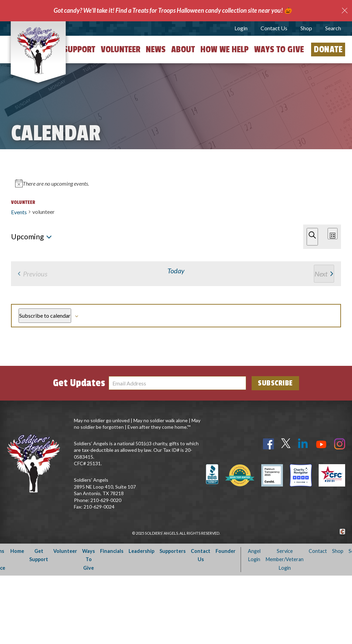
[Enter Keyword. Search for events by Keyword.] (112, 211)
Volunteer (120, 50)
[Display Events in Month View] (316, 211)
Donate (328, 50)
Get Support (72, 50)
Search (333, 28)
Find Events (236, 211)
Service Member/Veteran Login (285, 628)
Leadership (141, 619)
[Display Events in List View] (286, 211)
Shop (306, 28)
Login (241, 28)
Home (17, 619)
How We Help (224, 50)
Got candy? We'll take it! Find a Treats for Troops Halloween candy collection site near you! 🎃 (173, 10)
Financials (112, 619)
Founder (225, 619)
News (156, 50)
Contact (318, 619)
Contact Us (274, 28)
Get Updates (79, 451)
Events (19, 181)
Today (42, 244)
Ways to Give (279, 50)
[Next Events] (22, 244)
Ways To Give (89, 628)
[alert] (176, 274)
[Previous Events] (13, 244)
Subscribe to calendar (300, 356)
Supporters (173, 619)
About (183, 50)
